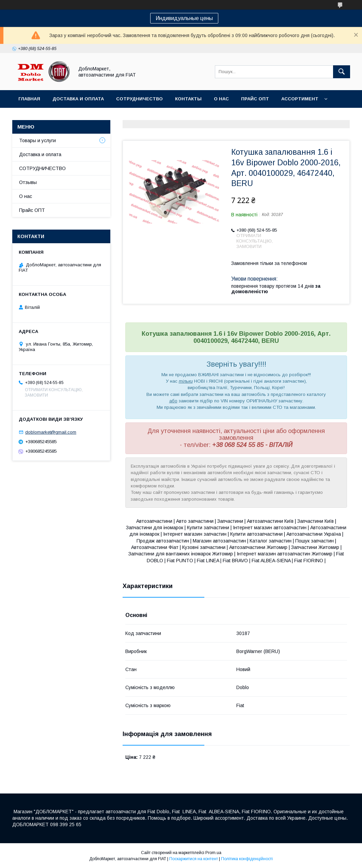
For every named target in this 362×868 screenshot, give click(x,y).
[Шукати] (342, 72)
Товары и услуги (37, 140)
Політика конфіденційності (247, 859)
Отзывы (28, 182)
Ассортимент (300, 99)
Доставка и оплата (78, 99)
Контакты (188, 99)
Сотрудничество (139, 99)
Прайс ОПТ (255, 99)
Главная (29, 99)
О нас (221, 99)
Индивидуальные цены (184, 18)
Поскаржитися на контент (194, 859)
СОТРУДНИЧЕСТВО (42, 168)
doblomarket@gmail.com (51, 432)
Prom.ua (213, 853)
